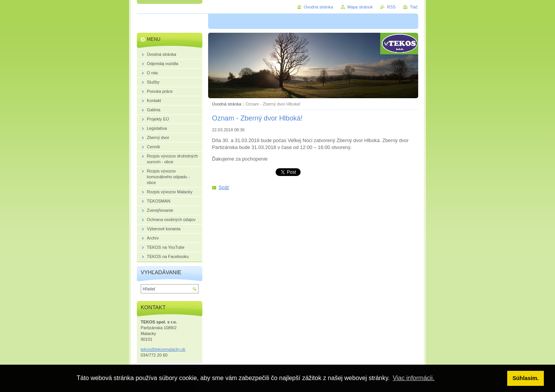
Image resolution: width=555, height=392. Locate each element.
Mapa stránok (360, 7)
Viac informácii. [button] (414, 378)
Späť (224, 187)
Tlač (414, 7)
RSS (391, 7)
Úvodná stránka (227, 104)
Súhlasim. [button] (526, 378)
